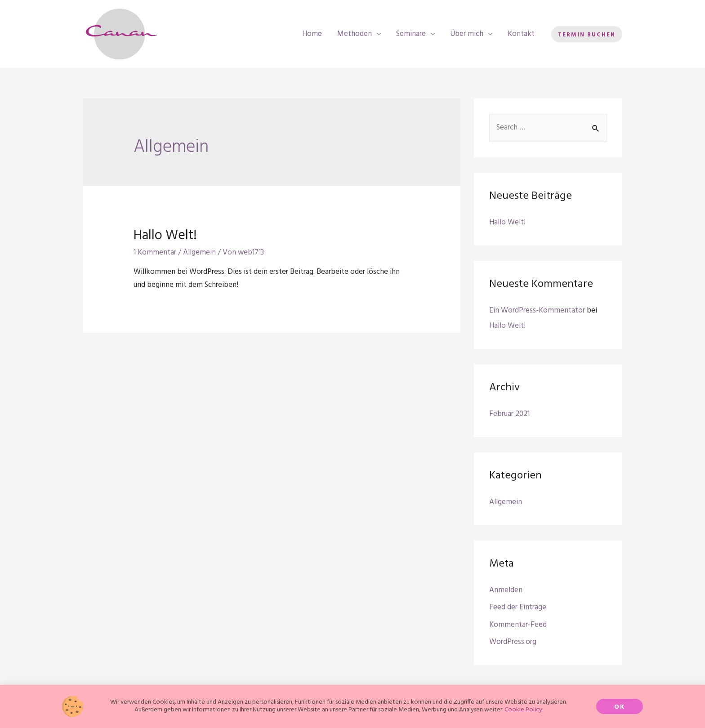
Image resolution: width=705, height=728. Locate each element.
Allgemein (199, 252)
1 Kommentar (155, 252)
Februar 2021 (509, 414)
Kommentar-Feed (518, 625)
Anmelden (506, 590)
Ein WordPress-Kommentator (537, 310)
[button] (620, 709)
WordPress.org (513, 642)
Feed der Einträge (518, 607)
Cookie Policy (523, 712)
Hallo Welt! (165, 236)
